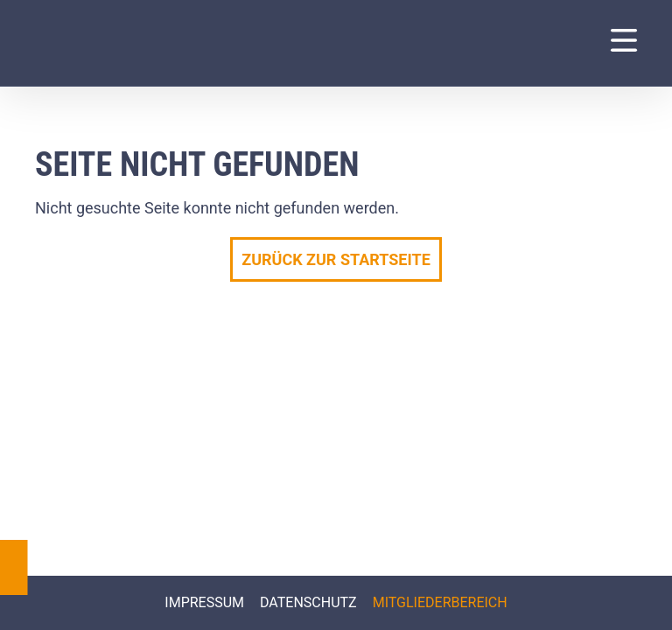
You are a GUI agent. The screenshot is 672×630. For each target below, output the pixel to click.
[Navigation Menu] (624, 40)
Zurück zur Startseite (336, 259)
